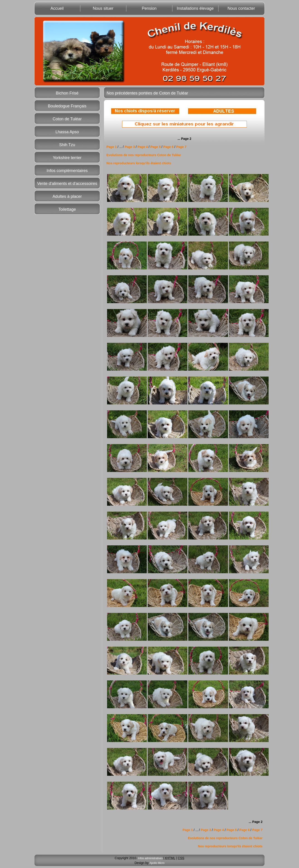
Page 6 (169, 147)
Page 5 (156, 147)
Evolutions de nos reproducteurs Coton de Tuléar (144, 155)
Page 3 (130, 147)
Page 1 (112, 147)
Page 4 (143, 147)
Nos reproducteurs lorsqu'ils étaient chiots (139, 163)
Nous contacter (241, 8)
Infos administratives (150, 858)
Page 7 (181, 147)
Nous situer (103, 8)
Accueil (57, 8)
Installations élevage (195, 8)
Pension (149, 8)
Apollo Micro (157, 863)
